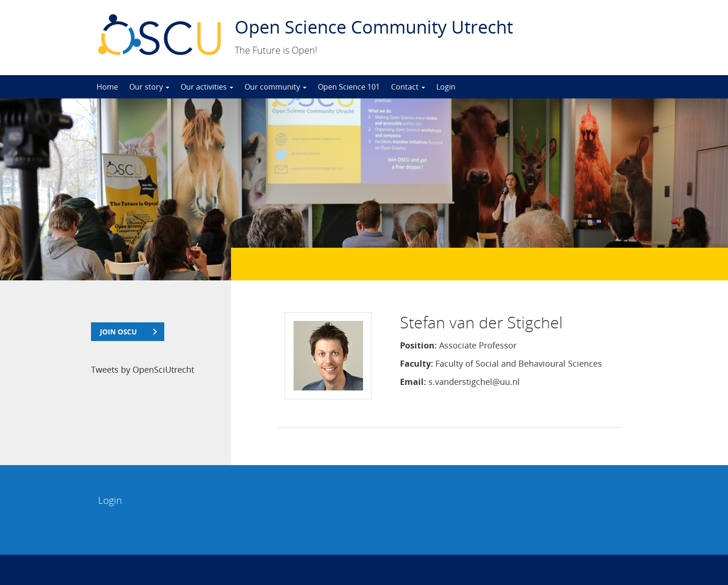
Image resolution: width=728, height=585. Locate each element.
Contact (408, 87)
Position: (418, 345)
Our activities (207, 87)
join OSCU (118, 332)
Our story (149, 87)
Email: (413, 382)
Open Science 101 (349, 87)
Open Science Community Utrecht (374, 27)
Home (107, 87)
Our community (276, 87)
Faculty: (416, 363)
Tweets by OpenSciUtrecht (143, 369)
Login (446, 87)
